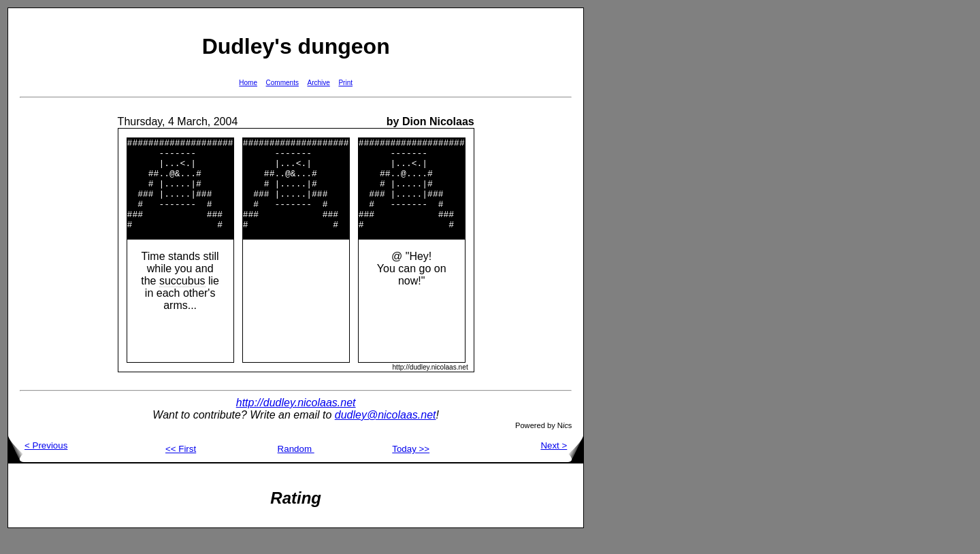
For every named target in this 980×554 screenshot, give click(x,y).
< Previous (38, 464)
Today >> (411, 467)
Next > (562, 464)
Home (248, 83)
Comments (282, 83)
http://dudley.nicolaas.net (296, 421)
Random (296, 467)
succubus (182, 299)
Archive (319, 83)
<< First (181, 467)
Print (345, 83)
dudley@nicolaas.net (386, 433)
